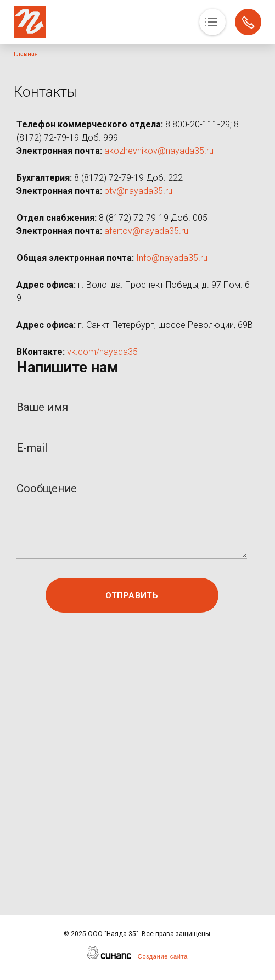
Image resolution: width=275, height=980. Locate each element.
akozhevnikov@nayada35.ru (159, 151)
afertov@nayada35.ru (146, 231)
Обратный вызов (248, 22)
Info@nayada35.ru (172, 258)
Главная (26, 54)
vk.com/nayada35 (102, 352)
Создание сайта (163, 956)
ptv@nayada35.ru (138, 191)
